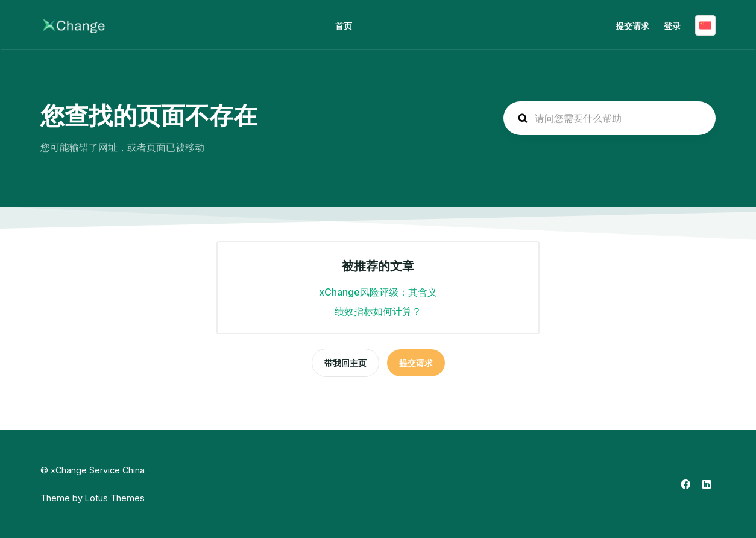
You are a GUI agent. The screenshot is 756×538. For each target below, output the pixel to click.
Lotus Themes (115, 498)
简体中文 (705, 25)
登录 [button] (672, 26)
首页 (344, 26)
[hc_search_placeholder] (610, 118)
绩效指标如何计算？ (378, 311)
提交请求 (632, 26)
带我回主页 (345, 363)
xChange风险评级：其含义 (378, 292)
